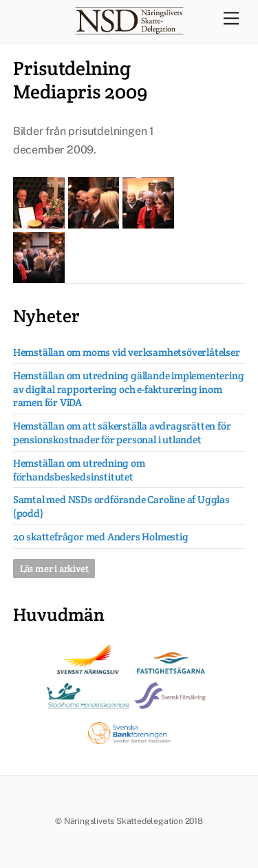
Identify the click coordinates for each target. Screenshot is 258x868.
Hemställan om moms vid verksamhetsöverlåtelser (127, 352)
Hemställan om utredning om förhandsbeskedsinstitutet (79, 470)
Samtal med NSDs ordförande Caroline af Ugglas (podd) (121, 506)
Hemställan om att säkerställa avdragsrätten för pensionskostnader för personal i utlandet (122, 433)
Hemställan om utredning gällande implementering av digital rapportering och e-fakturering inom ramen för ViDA (129, 389)
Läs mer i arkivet (54, 569)
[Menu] (231, 19)
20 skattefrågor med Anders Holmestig (101, 537)
